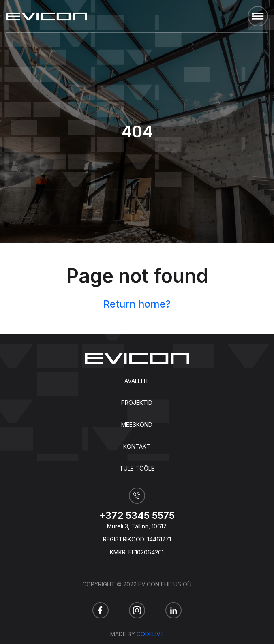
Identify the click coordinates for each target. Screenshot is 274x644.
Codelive (150, 634)
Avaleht (137, 381)
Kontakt (137, 446)
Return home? (137, 304)
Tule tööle (137, 468)
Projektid (137, 403)
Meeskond (137, 425)
